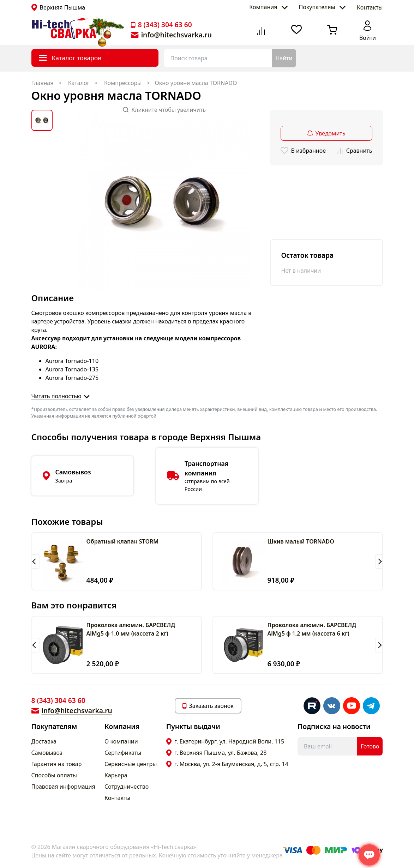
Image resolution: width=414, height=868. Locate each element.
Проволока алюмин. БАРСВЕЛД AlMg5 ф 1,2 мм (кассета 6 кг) (312, 629)
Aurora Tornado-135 (72, 369)
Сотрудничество (127, 787)
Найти (284, 58)
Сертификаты (123, 753)
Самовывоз (47, 753)
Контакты (370, 7)
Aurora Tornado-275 (72, 378)
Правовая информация (63, 787)
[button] (35, 562)
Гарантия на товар (57, 764)
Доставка (44, 741)
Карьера (116, 775)
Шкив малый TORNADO (301, 541)
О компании (121, 741)
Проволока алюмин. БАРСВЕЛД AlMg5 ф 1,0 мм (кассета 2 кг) (131, 629)
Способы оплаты (54, 775)
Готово (370, 746)
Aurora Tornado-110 (72, 361)
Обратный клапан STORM (123, 541)
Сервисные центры (131, 764)
